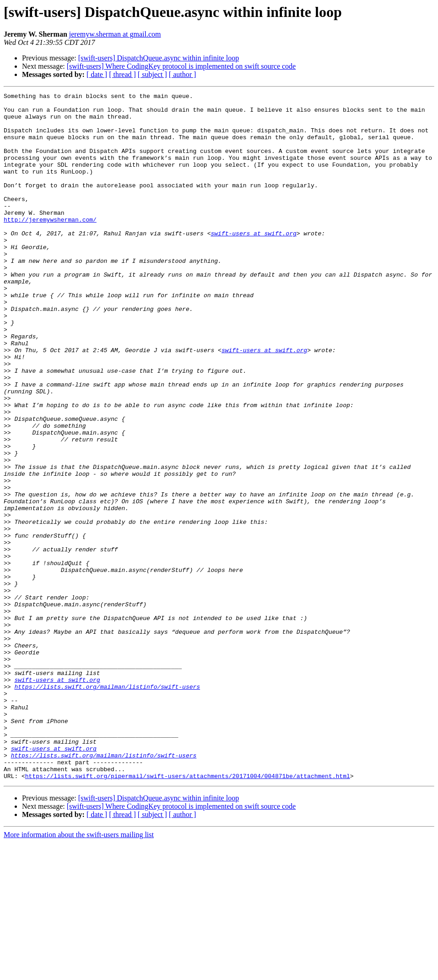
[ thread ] (122, 74)
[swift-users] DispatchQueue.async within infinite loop (159, 58)
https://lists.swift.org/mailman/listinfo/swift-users (107, 806)
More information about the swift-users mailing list (79, 972)
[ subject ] (152, 74)
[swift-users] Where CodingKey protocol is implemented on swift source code (181, 66)
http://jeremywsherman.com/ (50, 245)
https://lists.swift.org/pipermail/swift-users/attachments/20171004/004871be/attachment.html (188, 913)
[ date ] (97, 74)
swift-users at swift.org (253, 262)
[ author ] (183, 74)
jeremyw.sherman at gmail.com (115, 34)
